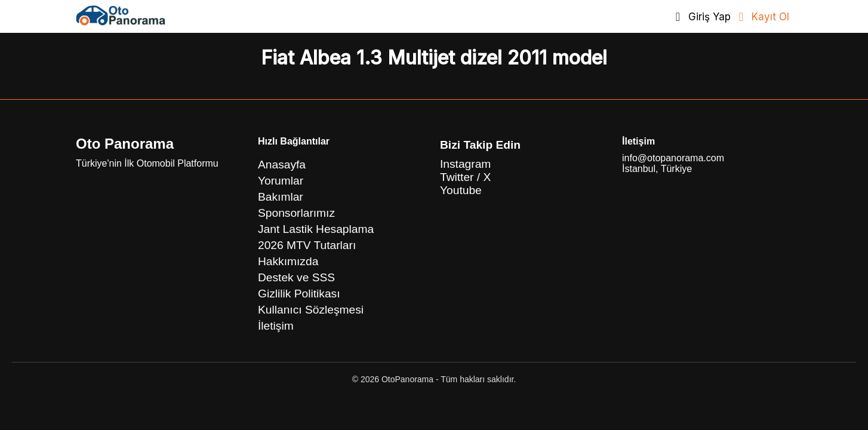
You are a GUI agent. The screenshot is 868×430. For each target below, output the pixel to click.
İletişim (276, 326)
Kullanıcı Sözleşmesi (311, 310)
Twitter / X (465, 177)
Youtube (461, 190)
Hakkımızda (288, 261)
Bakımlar (281, 197)
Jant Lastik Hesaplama (316, 229)
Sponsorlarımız (296, 213)
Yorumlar (281, 181)
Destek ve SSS (296, 277)
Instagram (465, 164)
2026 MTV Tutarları (307, 245)
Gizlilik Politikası (299, 294)
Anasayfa (282, 165)
